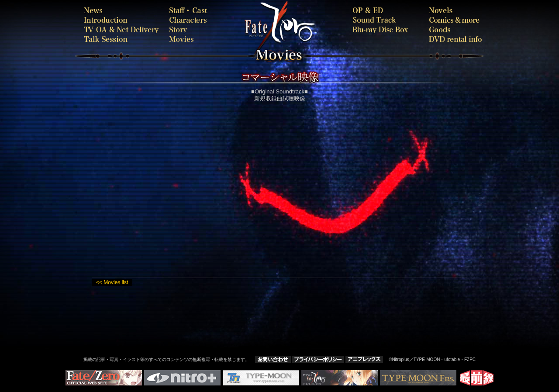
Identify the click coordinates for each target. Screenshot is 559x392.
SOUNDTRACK (383, 20)
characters (190, 20)
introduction (122, 20)
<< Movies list (112, 282)
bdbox (383, 29)
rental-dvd (455, 39)
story (190, 29)
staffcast (190, 10)
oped (383, 10)
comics (455, 20)
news (122, 10)
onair (122, 29)
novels (455, 10)
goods (455, 29)
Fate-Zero (312, 26)
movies (207, 39)
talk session (122, 39)
